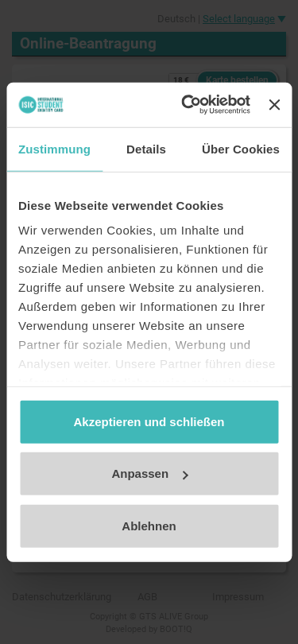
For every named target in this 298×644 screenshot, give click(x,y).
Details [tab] (146, 148)
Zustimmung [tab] (54, 148)
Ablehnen (149, 525)
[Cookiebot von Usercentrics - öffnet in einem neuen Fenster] (187, 105)
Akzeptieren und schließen (149, 421)
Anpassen (149, 473)
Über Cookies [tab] (241, 148)
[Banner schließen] (274, 105)
